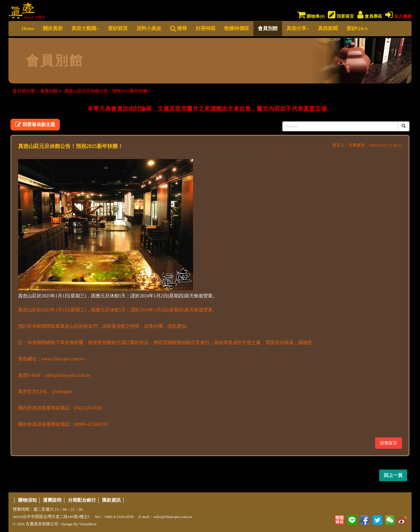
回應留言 (388, 443)
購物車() (311, 16)
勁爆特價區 (237, 28)
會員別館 (268, 28)
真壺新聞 (328, 28)
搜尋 (178, 28)
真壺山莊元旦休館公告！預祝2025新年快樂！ (108, 91)
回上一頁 (393, 475)
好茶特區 (206, 28)
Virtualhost (88, 524)
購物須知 (27, 500)
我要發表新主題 (35, 124)
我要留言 (341, 16)
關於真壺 (53, 28)
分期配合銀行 (82, 500)
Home (28, 28)
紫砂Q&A (357, 28)
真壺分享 (298, 28)
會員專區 (370, 16)
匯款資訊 (111, 500)
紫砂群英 (118, 28)
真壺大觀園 (85, 28)
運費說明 (52, 500)
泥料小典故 (149, 28)
